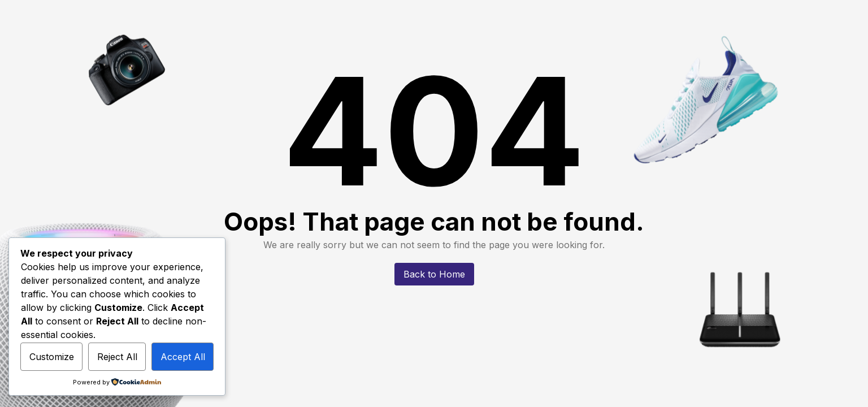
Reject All (117, 357)
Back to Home (434, 274)
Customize (52, 357)
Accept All (183, 357)
